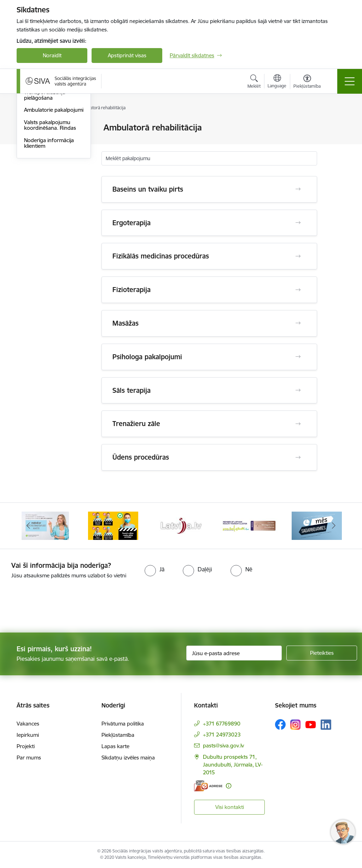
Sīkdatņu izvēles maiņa (128, 758)
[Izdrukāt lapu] (335, 125)
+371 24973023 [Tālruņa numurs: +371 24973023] (222, 735)
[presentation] (59, 606)
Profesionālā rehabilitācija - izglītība (50, 149)
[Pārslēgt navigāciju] (350, 81)
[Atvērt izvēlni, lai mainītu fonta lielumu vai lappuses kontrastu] (307, 82)
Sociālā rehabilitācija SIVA (54, 164)
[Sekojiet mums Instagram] (296, 725)
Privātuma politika (123, 724)
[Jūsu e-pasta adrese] (234, 653)
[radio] (154, 569)
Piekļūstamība (118, 735)
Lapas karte (115, 746)
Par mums (29, 758)
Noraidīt (52, 55)
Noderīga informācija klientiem (49, 227)
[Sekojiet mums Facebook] (280, 724)
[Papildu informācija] (229, 786)
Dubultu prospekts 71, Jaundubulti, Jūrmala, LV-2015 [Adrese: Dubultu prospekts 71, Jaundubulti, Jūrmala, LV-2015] (233, 765)
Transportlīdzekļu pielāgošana (45, 179)
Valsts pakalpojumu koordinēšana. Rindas (50, 209)
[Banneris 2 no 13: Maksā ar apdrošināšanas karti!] (45, 525)
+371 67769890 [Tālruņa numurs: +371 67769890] (222, 724)
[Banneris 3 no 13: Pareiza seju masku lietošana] (113, 525)
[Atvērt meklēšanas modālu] (254, 82)
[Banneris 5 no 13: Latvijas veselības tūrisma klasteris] (249, 525)
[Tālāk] (334, 526)
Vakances (28, 724)
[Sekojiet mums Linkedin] (326, 725)
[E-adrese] (208, 786)
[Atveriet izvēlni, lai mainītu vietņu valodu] (277, 82)
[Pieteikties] (322, 653)
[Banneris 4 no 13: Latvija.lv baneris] (181, 525)
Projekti (26, 746)
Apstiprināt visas (127, 55)
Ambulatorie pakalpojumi (54, 194)
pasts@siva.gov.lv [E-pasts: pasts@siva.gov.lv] (223, 745)
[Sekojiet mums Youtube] (311, 724)
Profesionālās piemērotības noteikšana (53, 131)
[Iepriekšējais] (28, 526)
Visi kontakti (230, 807)
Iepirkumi (28, 735)
